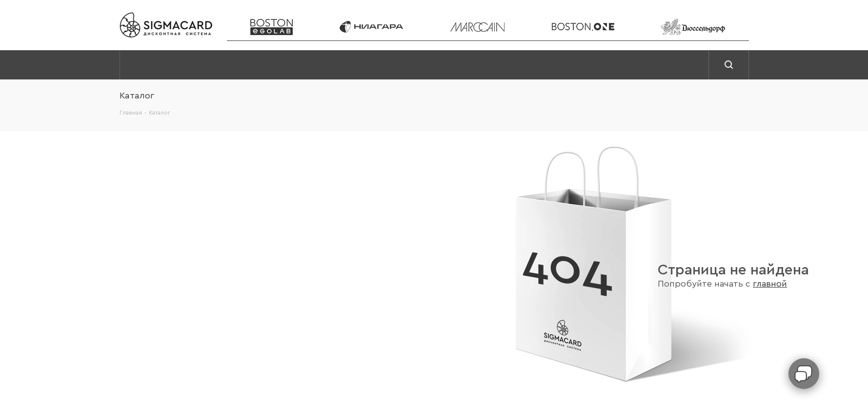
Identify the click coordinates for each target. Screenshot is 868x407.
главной (770, 284)
